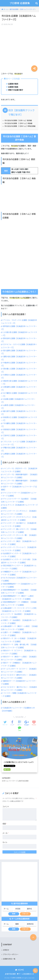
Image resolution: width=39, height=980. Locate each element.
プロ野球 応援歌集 (20, 3)
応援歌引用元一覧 (9, 959)
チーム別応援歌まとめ (25, 974)
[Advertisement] (19, 47)
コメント (6, 807)
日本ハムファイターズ (10, 781)
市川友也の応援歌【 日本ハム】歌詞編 (18, 120)
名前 (5, 824)
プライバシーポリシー (11, 954)
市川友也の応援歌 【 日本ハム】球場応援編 (20, 126)
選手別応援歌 (24, 781)
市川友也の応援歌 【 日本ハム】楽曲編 (18, 123)
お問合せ (6, 950)
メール (6, 833)
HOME (19, 970)
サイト (5, 842)
